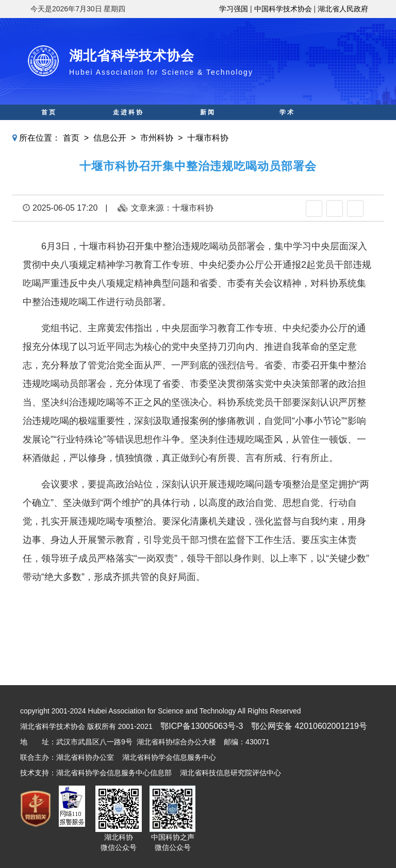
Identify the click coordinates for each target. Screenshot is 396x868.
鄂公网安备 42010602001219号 (309, 726)
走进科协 (128, 112)
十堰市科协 (208, 138)
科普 (49, 128)
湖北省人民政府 (343, 9)
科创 (128, 128)
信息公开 (110, 138)
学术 (287, 112)
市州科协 (157, 138)
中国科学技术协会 (283, 9)
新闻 (208, 112)
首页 (49, 112)
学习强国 (234, 9)
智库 (208, 128)
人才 (287, 128)
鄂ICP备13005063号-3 (202, 726)
